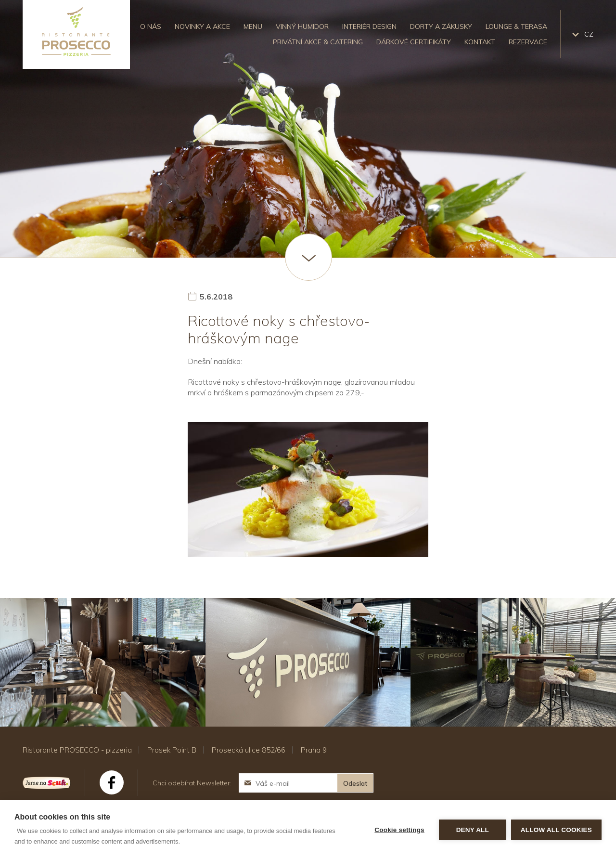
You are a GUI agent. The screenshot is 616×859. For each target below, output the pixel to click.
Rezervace (528, 42)
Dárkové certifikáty (414, 42)
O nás (151, 26)
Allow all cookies (556, 830)
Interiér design (369, 26)
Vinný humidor (302, 26)
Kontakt (480, 42)
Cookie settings (399, 830)
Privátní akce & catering (318, 42)
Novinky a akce (202, 26)
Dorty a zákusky (441, 26)
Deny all (473, 830)
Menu (253, 26)
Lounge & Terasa (516, 26)
